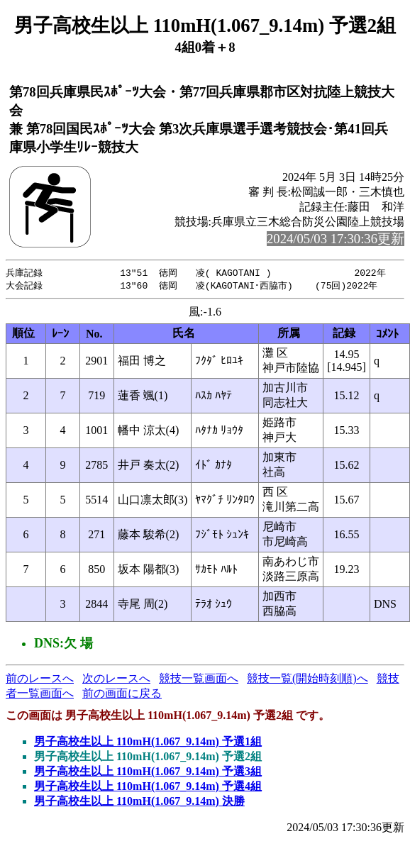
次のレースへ (116, 680)
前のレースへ (40, 680)
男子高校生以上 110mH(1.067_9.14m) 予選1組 (148, 743)
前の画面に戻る (122, 695)
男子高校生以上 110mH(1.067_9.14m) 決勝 (139, 802)
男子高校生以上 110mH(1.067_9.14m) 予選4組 (148, 788)
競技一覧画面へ (199, 680)
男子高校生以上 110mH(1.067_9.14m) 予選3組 (148, 773)
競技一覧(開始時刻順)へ (307, 680)
